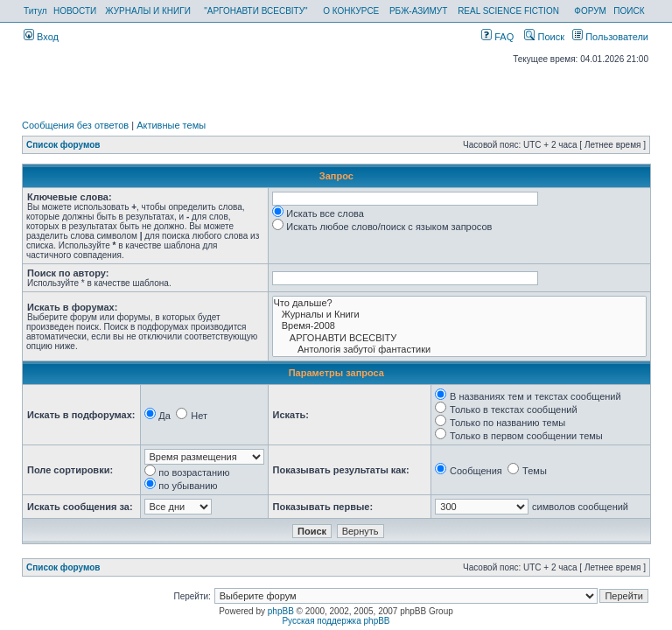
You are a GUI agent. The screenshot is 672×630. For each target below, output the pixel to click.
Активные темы (171, 125)
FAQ (497, 37)
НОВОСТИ (75, 11)
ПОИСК (629, 11)
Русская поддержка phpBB (336, 621)
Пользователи (610, 37)
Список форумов (63, 145)
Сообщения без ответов (75, 125)
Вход (41, 37)
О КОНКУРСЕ (351, 11)
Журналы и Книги (459, 315)
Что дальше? (459, 303)
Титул (35, 11)
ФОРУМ (590, 11)
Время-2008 (459, 326)
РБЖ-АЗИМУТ (418, 11)
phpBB (281, 611)
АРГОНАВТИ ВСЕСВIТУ (459, 338)
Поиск (544, 37)
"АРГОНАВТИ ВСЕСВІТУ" (255, 11)
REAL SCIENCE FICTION (508, 11)
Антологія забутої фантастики (459, 350)
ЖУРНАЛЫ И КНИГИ (148, 11)
